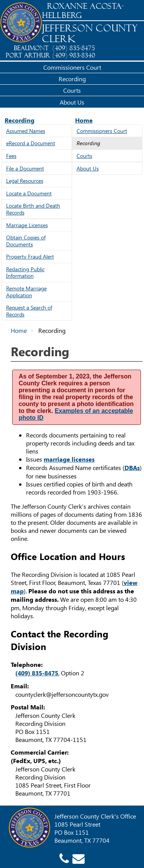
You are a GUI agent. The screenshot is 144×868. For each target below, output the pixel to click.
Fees (11, 156)
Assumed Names (26, 131)
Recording (72, 79)
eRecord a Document (31, 143)
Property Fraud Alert (30, 256)
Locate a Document (29, 193)
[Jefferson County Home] (21, 23)
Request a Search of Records (29, 311)
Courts (72, 90)
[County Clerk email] (79, 858)
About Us (72, 102)
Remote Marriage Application (26, 292)
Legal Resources (25, 181)
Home (84, 120)
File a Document (25, 168)
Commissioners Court (72, 67)
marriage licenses (69, 459)
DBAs (132, 468)
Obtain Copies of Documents (26, 241)
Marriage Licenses (27, 225)
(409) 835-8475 (37, 673)
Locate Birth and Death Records (33, 209)
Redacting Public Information (25, 273)
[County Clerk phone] (64, 858)
